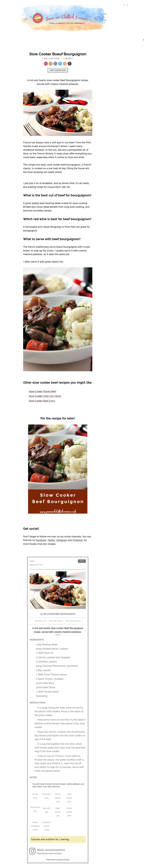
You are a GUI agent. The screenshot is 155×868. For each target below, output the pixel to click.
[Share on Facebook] (55, 64)
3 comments (68, 58)
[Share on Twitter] (60, 64)
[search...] (143, 40)
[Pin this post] (46, 64)
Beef (46, 58)
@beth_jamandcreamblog (51, 850)
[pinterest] (127, 5)
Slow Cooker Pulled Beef (43, 391)
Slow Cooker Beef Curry (42, 401)
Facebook (41, 540)
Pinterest (77, 540)
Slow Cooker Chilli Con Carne (45, 396)
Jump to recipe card (58, 70)
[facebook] (124, 5)
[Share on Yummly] (51, 64)
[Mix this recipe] (65, 64)
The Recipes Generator (62, 860)
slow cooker (54, 58)
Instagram (61, 540)
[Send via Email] (70, 64)
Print (82, 561)
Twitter (51, 540)
